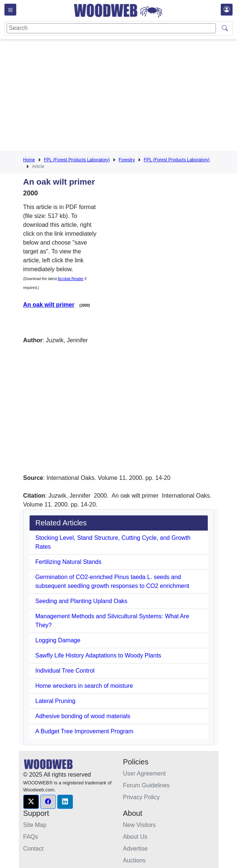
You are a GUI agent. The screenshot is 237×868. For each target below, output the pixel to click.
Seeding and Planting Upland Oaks (82, 601)
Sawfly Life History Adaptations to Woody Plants (98, 655)
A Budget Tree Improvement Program (84, 731)
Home (29, 160)
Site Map (35, 825)
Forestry (127, 160)
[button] (31, 802)
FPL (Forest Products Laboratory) (77, 160)
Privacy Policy (142, 797)
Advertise (136, 849)
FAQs (31, 837)
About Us (135, 837)
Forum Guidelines (146, 785)
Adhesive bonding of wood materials (83, 716)
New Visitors (140, 825)
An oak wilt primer (49, 305)
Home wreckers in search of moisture (84, 686)
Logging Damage (58, 640)
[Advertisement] (130, 97)
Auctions (134, 860)
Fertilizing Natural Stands (69, 562)
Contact (33, 849)
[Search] (111, 28)
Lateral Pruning (56, 701)
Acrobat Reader (71, 279)
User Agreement (145, 773)
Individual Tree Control (65, 671)
